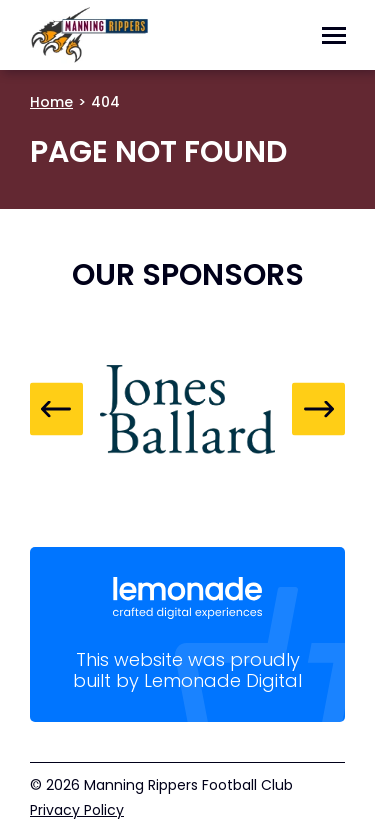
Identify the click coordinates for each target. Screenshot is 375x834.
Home (51, 102)
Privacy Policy (77, 810)
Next (318, 409)
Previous (56, 409)
